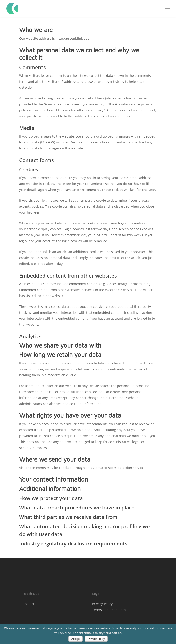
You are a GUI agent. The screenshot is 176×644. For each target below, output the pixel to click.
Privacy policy (96, 639)
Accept (76, 639)
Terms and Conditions (109, 610)
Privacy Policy (102, 604)
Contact (29, 604)
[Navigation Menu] (167, 8)
